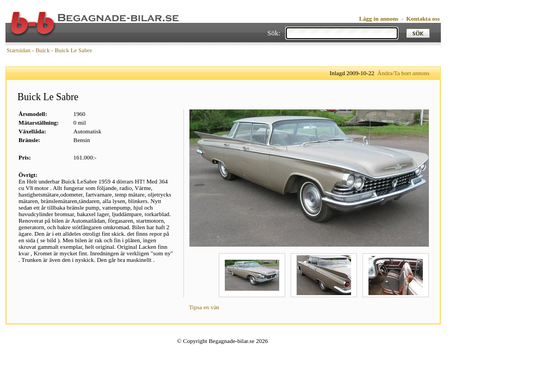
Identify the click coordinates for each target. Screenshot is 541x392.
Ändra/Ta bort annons (403, 73)
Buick (42, 50)
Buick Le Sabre (73, 50)
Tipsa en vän (204, 307)
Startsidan (19, 50)
